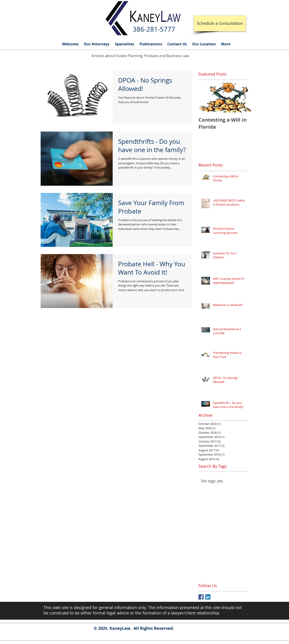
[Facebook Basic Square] (201, 597)
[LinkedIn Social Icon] (208, 597)
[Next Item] (244, 98)
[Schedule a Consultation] (220, 23)
